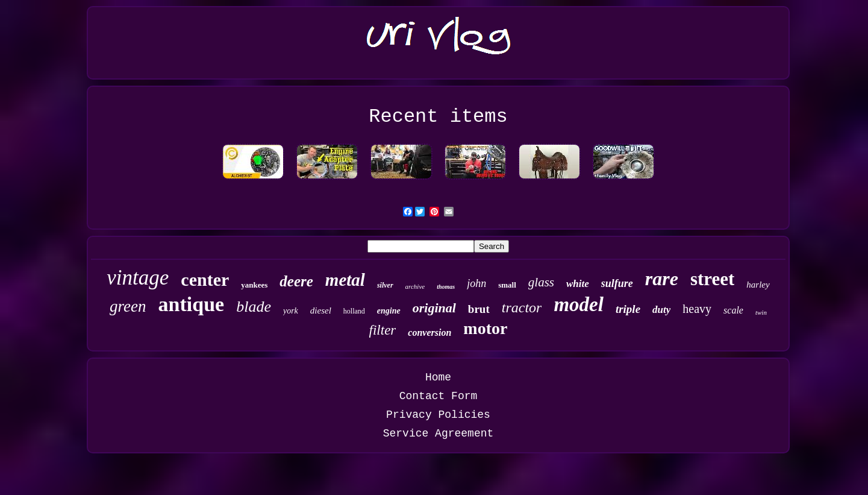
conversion (429, 333)
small (507, 285)
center (205, 279)
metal (345, 280)
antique (192, 304)
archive (415, 286)
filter (383, 330)
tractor (522, 307)
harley (758, 285)
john (476, 283)
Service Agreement (439, 434)
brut (479, 309)
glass (541, 282)
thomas (446, 287)
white (578, 284)
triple (628, 309)
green (128, 306)
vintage (138, 278)
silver (385, 285)
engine (389, 311)
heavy (697, 309)
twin (761, 312)
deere (296, 281)
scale (733, 310)
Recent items (438, 117)
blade (254, 307)
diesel (321, 311)
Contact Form (439, 396)
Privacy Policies (438, 415)
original (434, 308)
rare (662, 279)
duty (661, 310)
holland (354, 311)
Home (438, 377)
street (712, 279)
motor (485, 328)
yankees (254, 285)
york (291, 311)
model (578, 304)
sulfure (617, 283)
